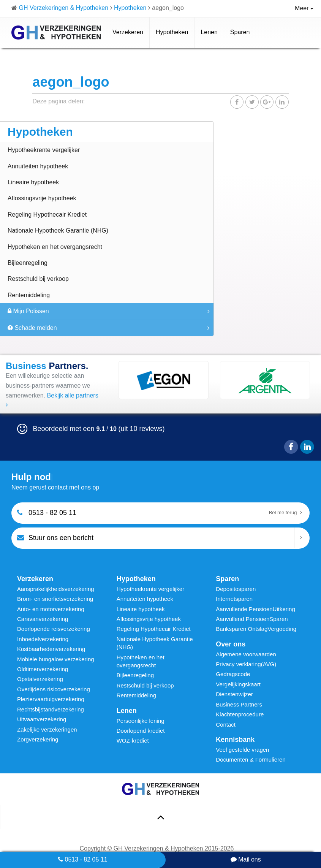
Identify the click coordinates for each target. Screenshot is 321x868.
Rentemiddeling (29, 295)
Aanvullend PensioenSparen (252, 619)
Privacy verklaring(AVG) (246, 664)
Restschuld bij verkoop (38, 279)
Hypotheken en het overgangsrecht (55, 247)
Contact (226, 725)
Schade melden (32, 328)
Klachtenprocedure (240, 714)
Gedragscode (233, 674)
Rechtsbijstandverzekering (51, 709)
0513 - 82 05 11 (83, 859)
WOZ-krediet (133, 740)
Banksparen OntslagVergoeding (256, 629)
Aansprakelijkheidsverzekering (56, 589)
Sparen (240, 32)
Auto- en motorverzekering (51, 609)
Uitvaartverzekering (42, 719)
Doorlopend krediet (141, 731)
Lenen (209, 32)
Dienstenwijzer (234, 694)
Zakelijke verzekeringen (47, 729)
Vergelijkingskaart (238, 684)
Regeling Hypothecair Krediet (47, 215)
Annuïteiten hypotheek (38, 166)
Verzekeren (128, 32)
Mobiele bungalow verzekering (56, 659)
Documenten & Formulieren (251, 759)
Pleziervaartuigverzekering (51, 699)
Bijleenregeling (28, 263)
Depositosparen (236, 589)
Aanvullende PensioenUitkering (255, 609)
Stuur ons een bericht (55, 538)
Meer (304, 8)
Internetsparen (234, 599)
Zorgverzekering (38, 739)
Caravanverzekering (43, 619)
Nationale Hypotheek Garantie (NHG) (58, 230)
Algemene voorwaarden (246, 654)
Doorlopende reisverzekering (54, 629)
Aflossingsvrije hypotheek (42, 198)
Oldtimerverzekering (43, 669)
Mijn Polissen (28, 311)
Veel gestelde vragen (242, 750)
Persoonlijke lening (141, 721)
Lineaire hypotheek (33, 182)
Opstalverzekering (40, 679)
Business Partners (239, 704)
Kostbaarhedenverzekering (51, 649)
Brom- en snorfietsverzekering (55, 599)
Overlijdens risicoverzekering (54, 689)
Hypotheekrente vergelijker (44, 150)
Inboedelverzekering (43, 639)
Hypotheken (172, 32)
